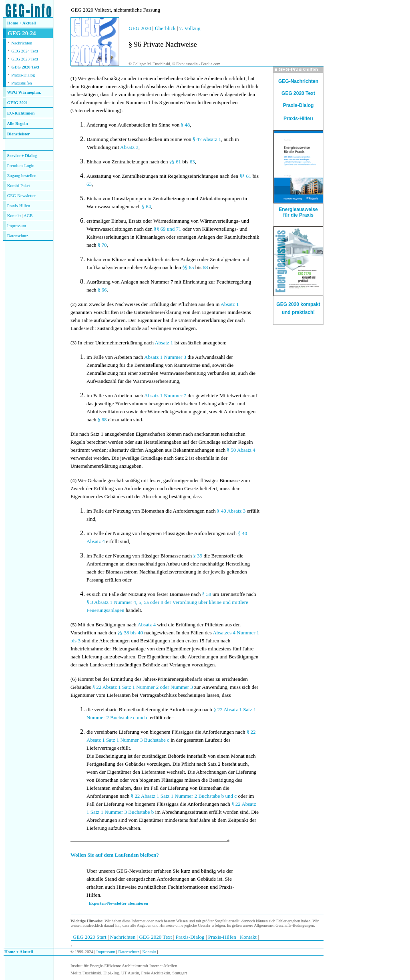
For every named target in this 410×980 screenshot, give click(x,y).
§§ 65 (188, 267)
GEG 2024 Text (25, 51)
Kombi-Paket (19, 186)
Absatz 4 (147, 625)
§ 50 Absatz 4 (241, 450)
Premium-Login (21, 166)
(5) (73, 625)
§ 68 (102, 420)
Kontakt (14, 216)
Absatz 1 (230, 304)
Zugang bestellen (22, 176)
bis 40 (137, 633)
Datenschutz (128, 952)
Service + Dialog (22, 156)
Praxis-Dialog (23, 75)
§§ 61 (175, 162)
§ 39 (198, 556)
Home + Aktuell (22, 23)
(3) (73, 343)
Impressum (17, 226)
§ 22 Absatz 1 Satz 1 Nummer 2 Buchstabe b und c (184, 796)
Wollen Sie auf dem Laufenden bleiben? (115, 855)
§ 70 (102, 245)
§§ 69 (160, 229)
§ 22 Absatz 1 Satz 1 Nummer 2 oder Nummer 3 (143, 687)
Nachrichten (22, 43)
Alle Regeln (17, 124)
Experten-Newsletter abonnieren (119, 903)
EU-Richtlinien (21, 113)
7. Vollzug (190, 28)
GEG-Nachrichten (298, 81)
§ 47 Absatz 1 (207, 139)
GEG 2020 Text (25, 67)
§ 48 (185, 125)
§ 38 (207, 594)
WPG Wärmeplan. (24, 92)
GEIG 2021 (18, 103)
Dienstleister (19, 134)
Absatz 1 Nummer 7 (165, 395)
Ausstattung (99, 176)
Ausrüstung (98, 282)
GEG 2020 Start (90, 937)
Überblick (165, 28)
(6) (73, 679)
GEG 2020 (140, 28)
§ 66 (102, 290)
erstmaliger (98, 221)
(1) (73, 78)
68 (205, 267)
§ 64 (146, 206)
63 (192, 162)
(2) (73, 304)
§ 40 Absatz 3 (231, 511)
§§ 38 (123, 633)
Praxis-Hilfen (19, 206)
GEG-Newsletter (22, 196)
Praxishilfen (22, 83)
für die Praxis (298, 215)
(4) (73, 480)
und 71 (174, 229)
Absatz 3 (129, 147)
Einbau (94, 162)
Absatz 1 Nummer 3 (165, 357)
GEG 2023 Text (25, 59)
